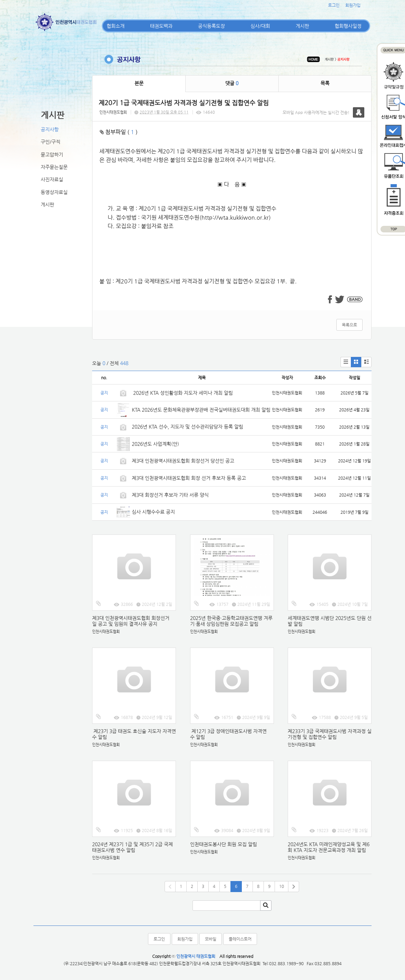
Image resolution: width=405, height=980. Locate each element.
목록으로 (349, 325)
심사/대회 (260, 26)
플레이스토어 (240, 939)
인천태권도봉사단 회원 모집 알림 (224, 844)
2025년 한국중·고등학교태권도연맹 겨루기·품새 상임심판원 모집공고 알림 (231, 621)
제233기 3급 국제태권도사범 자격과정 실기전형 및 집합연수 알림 (330, 734)
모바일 (211, 939)
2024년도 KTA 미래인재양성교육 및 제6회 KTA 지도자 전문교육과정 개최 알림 (329, 847)
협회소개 (116, 26)
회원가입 (353, 5)
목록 (325, 83)
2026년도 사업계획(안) (155, 444)
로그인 (334, 5)
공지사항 (50, 129)
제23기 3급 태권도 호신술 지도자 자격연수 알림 (134, 734)
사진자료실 (52, 179)
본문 (139, 83)
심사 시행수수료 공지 (153, 512)
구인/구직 (51, 142)
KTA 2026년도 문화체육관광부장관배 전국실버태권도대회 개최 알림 (201, 410)
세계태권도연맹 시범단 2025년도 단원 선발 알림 (330, 621)
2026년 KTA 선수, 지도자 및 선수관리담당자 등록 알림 (187, 427)
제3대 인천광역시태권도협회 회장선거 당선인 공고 (183, 461)
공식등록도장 (211, 26)
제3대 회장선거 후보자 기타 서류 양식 (170, 495)
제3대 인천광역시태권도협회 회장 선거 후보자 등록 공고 (189, 478)
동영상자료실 (54, 192)
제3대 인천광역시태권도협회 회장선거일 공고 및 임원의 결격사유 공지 (131, 621)
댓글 (232, 83)
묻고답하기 (52, 154)
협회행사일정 (348, 26)
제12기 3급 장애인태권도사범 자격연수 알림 (228, 734)
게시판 (302, 26)
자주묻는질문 (54, 167)
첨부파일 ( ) (119, 132)
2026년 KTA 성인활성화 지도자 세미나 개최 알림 (182, 393)
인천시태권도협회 (113, 112)
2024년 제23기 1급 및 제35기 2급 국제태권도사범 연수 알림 (132, 847)
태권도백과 (161, 26)
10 (281, 886)
